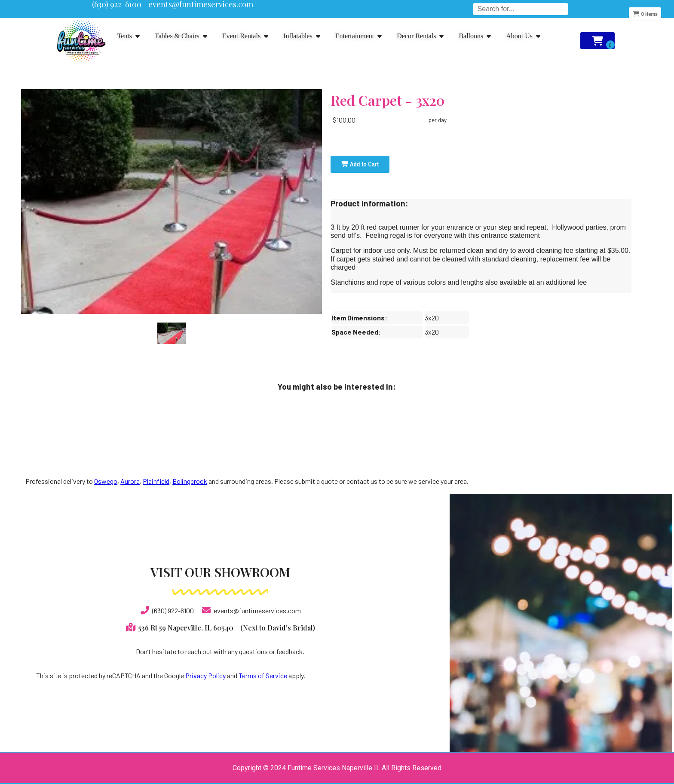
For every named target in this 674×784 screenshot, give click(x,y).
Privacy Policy (205, 675)
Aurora (130, 481)
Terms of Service (263, 675)
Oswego (106, 481)
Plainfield (156, 481)
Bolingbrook (190, 481)
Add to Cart (360, 164)
